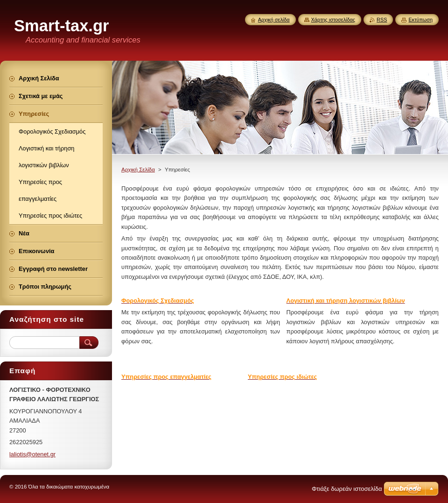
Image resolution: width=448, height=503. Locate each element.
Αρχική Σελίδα (138, 170)
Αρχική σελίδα (274, 20)
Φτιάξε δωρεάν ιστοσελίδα (347, 489)
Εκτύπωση (420, 20)
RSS (382, 20)
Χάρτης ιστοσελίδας (333, 20)
